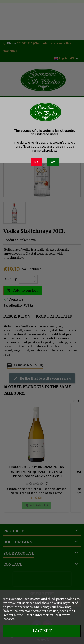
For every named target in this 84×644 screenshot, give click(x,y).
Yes (53, 162)
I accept (42, 631)
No (36, 162)
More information (40, 615)
